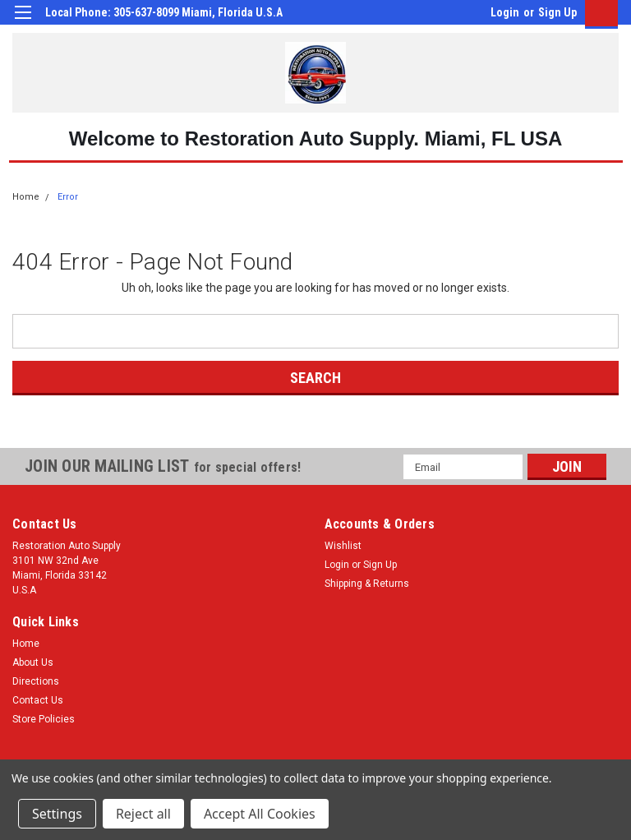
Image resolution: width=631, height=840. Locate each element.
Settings (57, 814)
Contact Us (38, 700)
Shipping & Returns (367, 584)
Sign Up (557, 12)
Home (26, 197)
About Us (33, 662)
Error (68, 197)
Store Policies (44, 719)
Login (505, 12)
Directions (36, 681)
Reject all (143, 814)
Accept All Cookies (260, 814)
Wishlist (343, 546)
